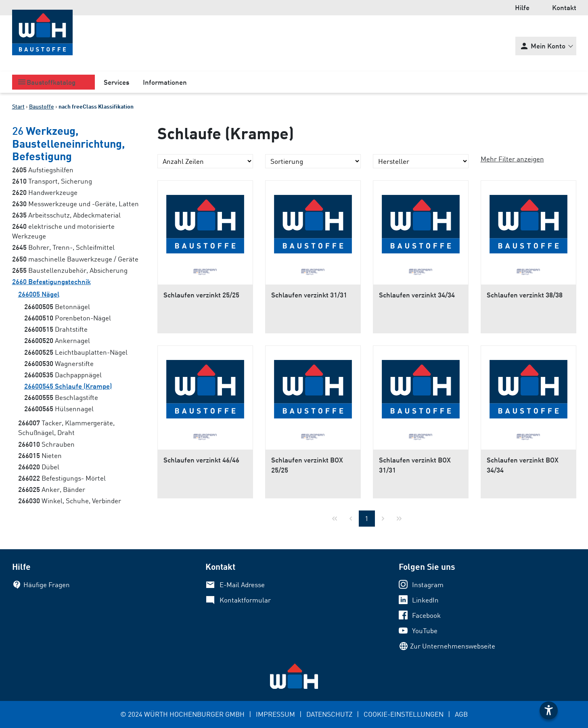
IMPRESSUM (275, 714)
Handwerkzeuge (45, 192)
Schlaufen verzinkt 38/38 (525, 295)
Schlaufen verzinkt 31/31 (309, 295)
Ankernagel (57, 340)
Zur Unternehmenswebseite (453, 646)
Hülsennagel (59, 409)
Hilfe (522, 7)
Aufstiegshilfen (43, 170)
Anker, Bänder (52, 489)
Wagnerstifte (59, 363)
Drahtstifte (56, 329)
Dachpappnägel (63, 375)
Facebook (426, 615)
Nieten (40, 455)
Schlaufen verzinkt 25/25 (201, 295)
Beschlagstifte (61, 397)
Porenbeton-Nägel (68, 318)
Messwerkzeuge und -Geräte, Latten (75, 204)
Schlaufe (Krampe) (68, 386)
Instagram (428, 585)
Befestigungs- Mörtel (62, 478)
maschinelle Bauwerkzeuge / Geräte (75, 259)
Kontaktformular (245, 600)
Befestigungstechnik (51, 281)
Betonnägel (57, 306)
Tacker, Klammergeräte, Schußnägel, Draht (66, 428)
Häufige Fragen (47, 585)
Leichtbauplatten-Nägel (76, 352)
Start (18, 106)
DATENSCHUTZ (329, 714)
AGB (461, 714)
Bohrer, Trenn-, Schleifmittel (63, 247)
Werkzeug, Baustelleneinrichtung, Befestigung (69, 143)
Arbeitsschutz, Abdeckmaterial (66, 215)
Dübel (39, 467)
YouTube (425, 631)
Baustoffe (42, 106)
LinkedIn (425, 600)
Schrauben (46, 444)
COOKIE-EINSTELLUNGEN (404, 714)
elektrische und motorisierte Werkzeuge (63, 231)
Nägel (39, 294)
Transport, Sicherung (52, 181)
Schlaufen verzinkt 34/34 (417, 295)
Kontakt (564, 7)
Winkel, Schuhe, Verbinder (70, 501)
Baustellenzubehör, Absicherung (70, 270)
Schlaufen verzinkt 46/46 (201, 460)
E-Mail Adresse (242, 585)
